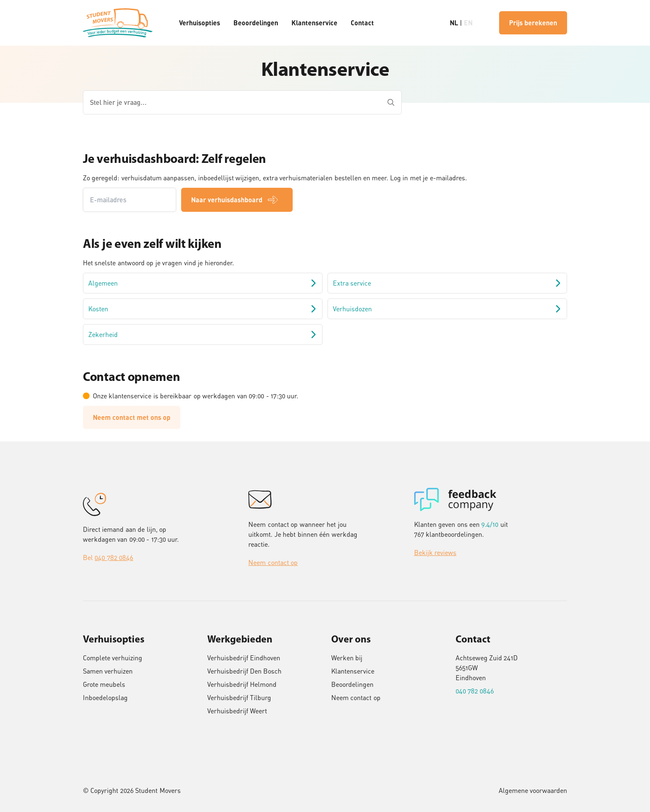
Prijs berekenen (533, 23)
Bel (108, 557)
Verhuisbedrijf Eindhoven (244, 658)
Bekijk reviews (435, 553)
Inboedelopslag (105, 698)
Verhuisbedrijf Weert (237, 711)
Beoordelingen (256, 23)
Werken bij (347, 658)
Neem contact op (273, 562)
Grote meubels (104, 684)
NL (454, 23)
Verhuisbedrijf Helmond (242, 684)
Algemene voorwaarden (533, 790)
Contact (362, 23)
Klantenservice (314, 23)
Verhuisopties (200, 23)
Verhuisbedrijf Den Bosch (245, 671)
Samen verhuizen (108, 671)
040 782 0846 (475, 691)
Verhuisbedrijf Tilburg (239, 698)
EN (468, 23)
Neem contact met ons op (132, 417)
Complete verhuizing (113, 658)
